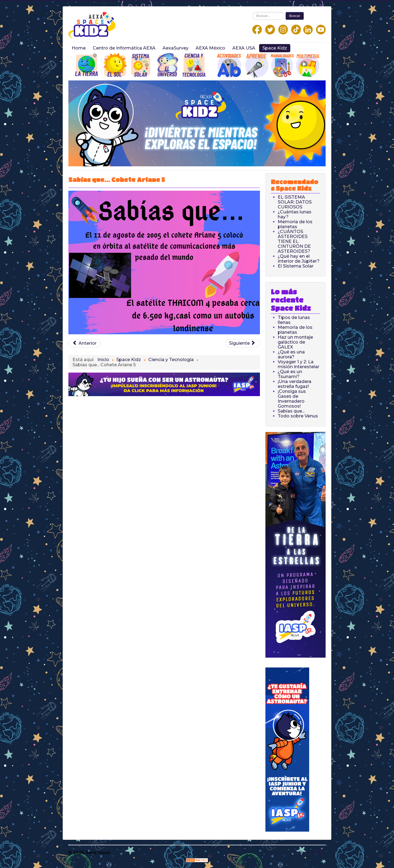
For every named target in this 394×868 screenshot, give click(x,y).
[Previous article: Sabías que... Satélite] (85, 343)
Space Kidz (275, 48)
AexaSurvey (176, 48)
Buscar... (252, 12)
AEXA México (210, 48)
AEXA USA (244, 48)
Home (79, 48)
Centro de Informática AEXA (124, 48)
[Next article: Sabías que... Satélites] (242, 343)
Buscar (295, 16)
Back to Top (312, 853)
